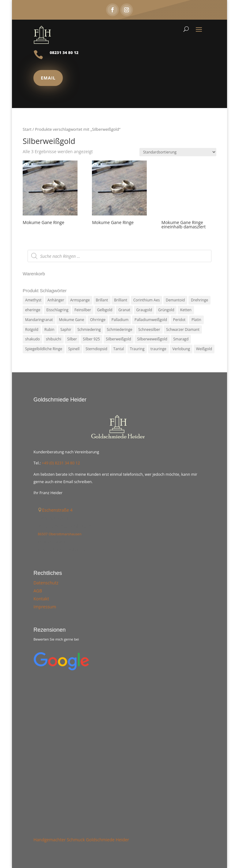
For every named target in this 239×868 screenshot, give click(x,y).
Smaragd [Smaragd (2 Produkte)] (181, 339)
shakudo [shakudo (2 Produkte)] (32, 339)
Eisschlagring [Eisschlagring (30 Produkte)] (57, 310)
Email (48, 78)
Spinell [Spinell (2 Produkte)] (74, 349)
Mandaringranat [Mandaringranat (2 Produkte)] (39, 320)
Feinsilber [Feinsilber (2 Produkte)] (83, 310)
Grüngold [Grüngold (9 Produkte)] (166, 310)
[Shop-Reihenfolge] (178, 152)
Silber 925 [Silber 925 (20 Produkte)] (91, 339)
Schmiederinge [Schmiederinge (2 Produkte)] (120, 329)
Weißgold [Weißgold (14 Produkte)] (204, 349)
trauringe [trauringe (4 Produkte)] (158, 349)
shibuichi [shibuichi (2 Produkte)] (54, 339)
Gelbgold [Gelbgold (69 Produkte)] (105, 310)
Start (27, 129)
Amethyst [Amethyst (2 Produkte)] (33, 300)
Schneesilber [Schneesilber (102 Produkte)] (149, 329)
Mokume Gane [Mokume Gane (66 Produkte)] (71, 320)
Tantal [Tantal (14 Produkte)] (119, 349)
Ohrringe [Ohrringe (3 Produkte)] (98, 320)
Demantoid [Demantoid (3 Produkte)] (175, 300)
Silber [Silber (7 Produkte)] (72, 339)
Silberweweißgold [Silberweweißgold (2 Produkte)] (152, 339)
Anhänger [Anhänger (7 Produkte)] (56, 300)
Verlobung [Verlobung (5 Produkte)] (181, 349)
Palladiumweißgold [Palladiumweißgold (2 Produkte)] (151, 320)
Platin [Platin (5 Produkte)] (196, 320)
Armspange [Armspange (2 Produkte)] (80, 300)
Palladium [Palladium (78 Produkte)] (120, 320)
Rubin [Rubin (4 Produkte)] (49, 329)
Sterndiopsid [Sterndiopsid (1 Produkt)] (96, 349)
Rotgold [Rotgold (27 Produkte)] (32, 329)
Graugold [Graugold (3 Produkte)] (144, 310)
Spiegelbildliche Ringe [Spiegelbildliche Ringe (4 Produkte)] (44, 349)
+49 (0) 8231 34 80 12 (61, 463)
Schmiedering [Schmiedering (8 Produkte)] (89, 329)
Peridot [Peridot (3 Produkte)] (179, 320)
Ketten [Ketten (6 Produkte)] (186, 310)
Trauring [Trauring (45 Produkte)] (137, 349)
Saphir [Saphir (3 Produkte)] (66, 329)
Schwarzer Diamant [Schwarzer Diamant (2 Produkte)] (183, 329)
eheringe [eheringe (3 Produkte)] (33, 310)
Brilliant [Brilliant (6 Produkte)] (121, 300)
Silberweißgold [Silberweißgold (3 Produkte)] (119, 339)
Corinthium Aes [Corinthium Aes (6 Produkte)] (146, 300)
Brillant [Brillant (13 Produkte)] (102, 300)
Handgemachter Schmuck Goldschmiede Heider (81, 840)
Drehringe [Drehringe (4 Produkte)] (199, 300)
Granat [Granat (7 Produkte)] (124, 310)
